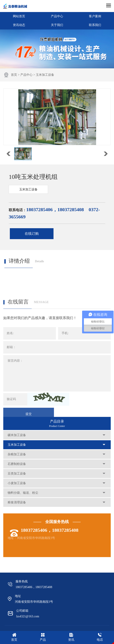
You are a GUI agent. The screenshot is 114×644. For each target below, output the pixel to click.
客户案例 (95, 16)
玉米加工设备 (45, 75)
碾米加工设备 (17, 435)
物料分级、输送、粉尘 (23, 493)
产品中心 (57, 16)
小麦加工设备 (17, 483)
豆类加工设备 (17, 474)
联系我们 (95, 25)
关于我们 (57, 25)
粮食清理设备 (17, 502)
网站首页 (19, 16)
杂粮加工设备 (17, 454)
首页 (14, 75)
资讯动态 (19, 25)
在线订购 (32, 234)
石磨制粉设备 (17, 464)
